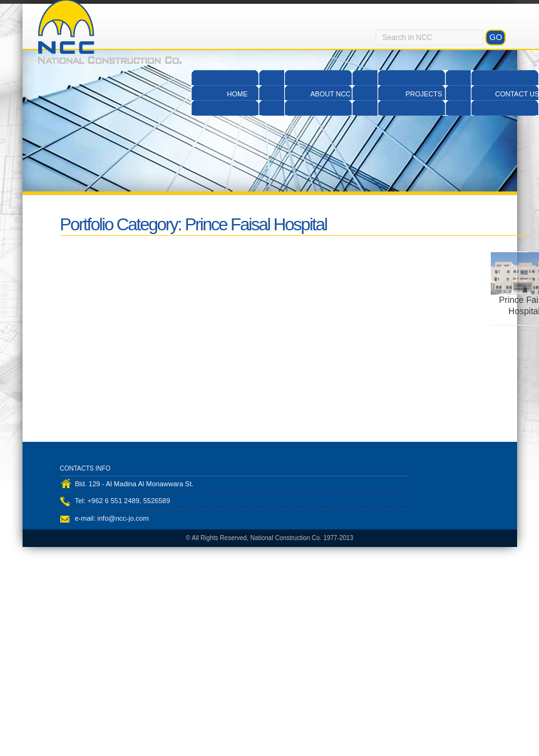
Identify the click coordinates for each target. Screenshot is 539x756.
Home (238, 94)
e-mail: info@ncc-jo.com (112, 523)
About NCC (331, 94)
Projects (424, 94)
